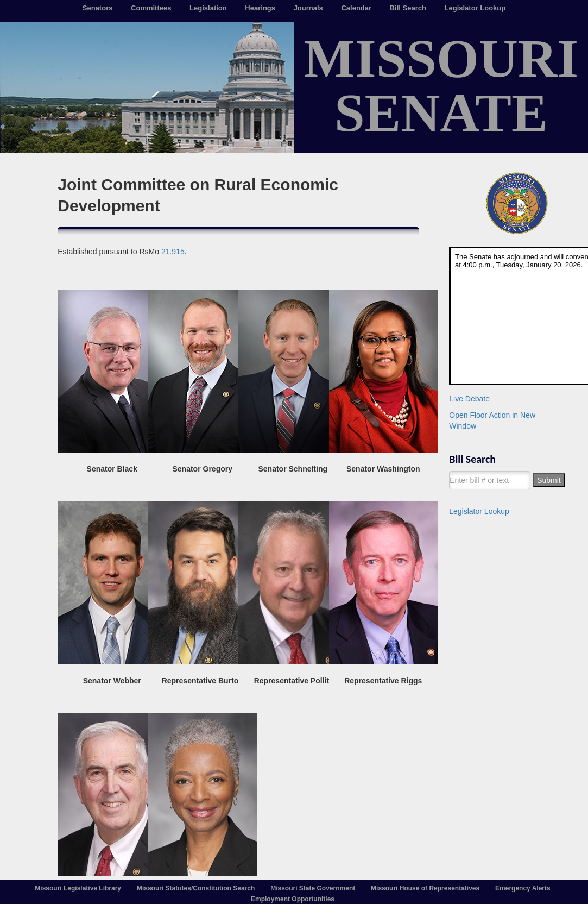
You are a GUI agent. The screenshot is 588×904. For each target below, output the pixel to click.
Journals (308, 8)
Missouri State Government (313, 888)
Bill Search (408, 8)
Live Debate (469, 399)
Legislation (208, 8)
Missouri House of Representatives (425, 888)
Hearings (260, 8)
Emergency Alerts (523, 888)
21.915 (173, 252)
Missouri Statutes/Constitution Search (196, 888)
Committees (151, 8)
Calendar (356, 8)
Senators (98, 8)
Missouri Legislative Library (78, 888)
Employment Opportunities (293, 899)
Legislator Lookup (475, 8)
